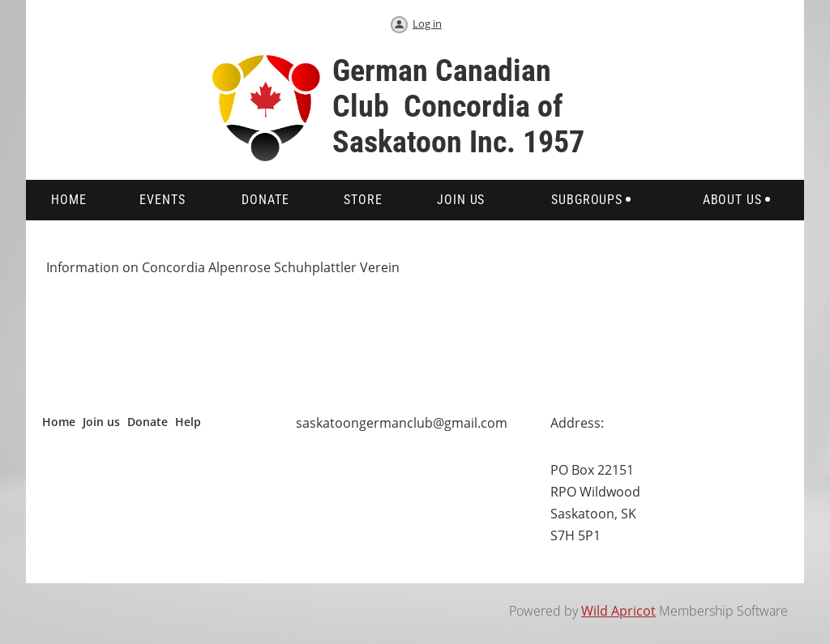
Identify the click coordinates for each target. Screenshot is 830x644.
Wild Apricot (618, 611)
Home (59, 422)
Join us (101, 422)
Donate (148, 422)
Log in (427, 23)
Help (188, 422)
